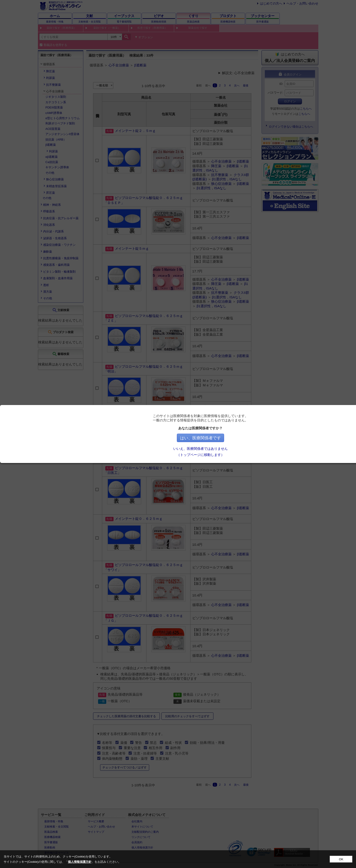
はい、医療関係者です (217, 438)
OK (341, 859)
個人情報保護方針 (80, 862)
